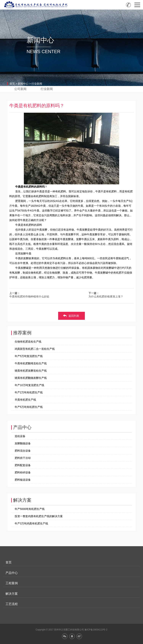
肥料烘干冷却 (23, 458)
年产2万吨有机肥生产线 (29, 392)
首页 (12, 84)
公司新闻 (20, 89)
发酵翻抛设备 (23, 443)
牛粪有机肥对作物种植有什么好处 (29, 296)
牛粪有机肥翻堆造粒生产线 (31, 363)
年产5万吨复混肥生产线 (29, 356)
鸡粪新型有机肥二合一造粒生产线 (35, 349)
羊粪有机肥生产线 (25, 400)
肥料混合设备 (23, 451)
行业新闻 (37, 84)
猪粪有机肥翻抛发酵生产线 (31, 378)
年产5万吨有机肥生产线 (29, 407)
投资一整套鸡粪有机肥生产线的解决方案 (39, 516)
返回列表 (74, 316)
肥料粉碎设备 (23, 472)
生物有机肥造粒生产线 (28, 342)
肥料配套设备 (23, 465)
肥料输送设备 (23, 480)
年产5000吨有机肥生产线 (30, 509)
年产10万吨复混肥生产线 (30, 385)
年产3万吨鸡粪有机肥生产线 (31, 523)
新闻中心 (23, 84)
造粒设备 (20, 436)
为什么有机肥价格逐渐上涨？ (106, 296)
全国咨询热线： (128, 5)
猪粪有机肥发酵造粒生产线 (31, 371)
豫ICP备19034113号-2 (96, 630)
